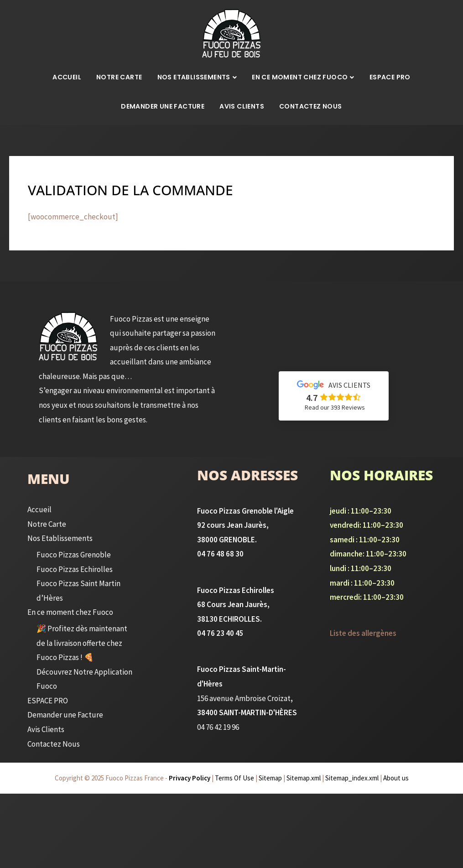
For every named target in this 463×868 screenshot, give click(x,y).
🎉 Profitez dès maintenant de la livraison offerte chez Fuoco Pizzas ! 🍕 (81, 643)
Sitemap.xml (304, 778)
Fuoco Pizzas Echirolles (73, 569)
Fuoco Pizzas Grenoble (73, 555)
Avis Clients (242, 106)
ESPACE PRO (390, 77)
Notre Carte (119, 77)
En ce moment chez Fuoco (300, 77)
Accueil (67, 77)
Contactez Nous (311, 106)
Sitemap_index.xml (352, 778)
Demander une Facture (163, 106)
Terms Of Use (234, 778)
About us (396, 778)
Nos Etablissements (194, 77)
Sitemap (270, 778)
